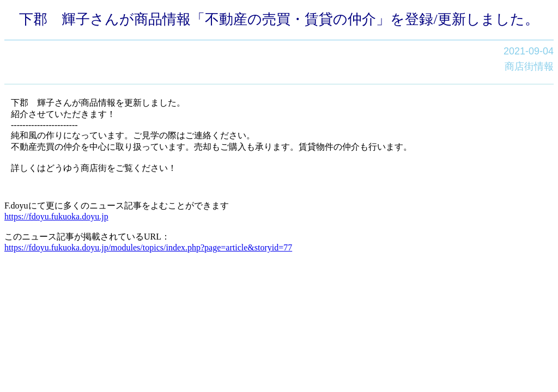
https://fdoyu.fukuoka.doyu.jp (56, 216)
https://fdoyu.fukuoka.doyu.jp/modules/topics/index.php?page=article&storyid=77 (148, 247)
